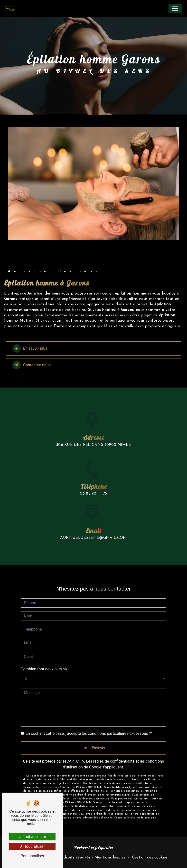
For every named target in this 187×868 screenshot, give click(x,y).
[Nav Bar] (175, 9)
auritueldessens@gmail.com (93, 533)
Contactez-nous (32, 365)
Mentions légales (110, 858)
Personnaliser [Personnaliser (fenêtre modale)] (32, 856)
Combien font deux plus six (44, 664)
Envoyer (99, 743)
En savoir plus (30, 348)
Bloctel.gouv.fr (103, 813)
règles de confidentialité (114, 756)
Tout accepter (32, 837)
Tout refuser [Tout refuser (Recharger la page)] (32, 846)
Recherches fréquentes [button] (94, 848)
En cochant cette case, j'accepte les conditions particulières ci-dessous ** (89, 728)
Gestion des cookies (150, 858)
